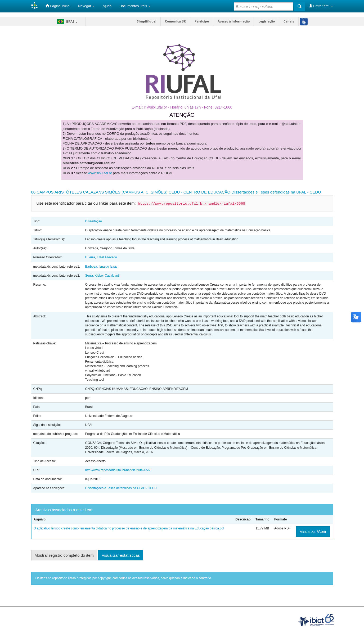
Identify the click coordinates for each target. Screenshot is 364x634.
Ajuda (107, 6)
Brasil (66, 22)
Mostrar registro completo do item (64, 555)
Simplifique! (147, 21)
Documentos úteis (135, 6)
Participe (202, 21)
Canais (289, 21)
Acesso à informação (234, 21)
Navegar (86, 6)
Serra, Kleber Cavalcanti (102, 276)
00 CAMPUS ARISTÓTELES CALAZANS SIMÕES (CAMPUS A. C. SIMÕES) (99, 192)
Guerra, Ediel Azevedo (101, 257)
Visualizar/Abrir (313, 531)
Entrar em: (321, 6)
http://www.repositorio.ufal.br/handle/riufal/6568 (118, 470)
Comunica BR (175, 21)
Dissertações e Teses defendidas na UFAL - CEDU (276, 192)
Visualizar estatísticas (121, 555)
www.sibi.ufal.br (100, 173)
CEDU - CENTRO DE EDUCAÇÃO (199, 192)
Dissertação (94, 221)
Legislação (267, 21)
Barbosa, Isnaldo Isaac (101, 267)
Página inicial (58, 6)
